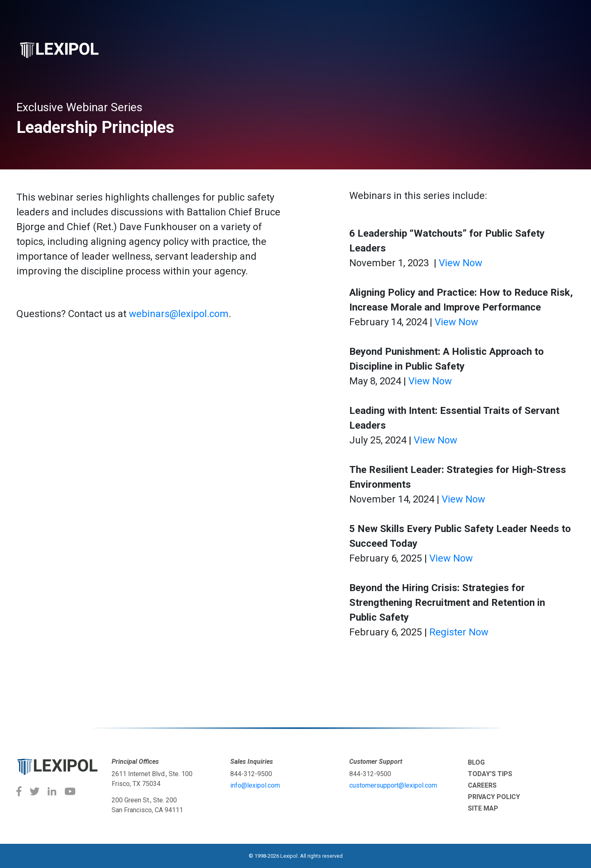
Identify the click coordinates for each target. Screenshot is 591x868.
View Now (460, 263)
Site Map (483, 808)
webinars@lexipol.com (179, 314)
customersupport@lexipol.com (393, 785)
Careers (482, 785)
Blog (476, 762)
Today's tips (490, 774)
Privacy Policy (494, 797)
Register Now (459, 632)
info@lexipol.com (255, 785)
